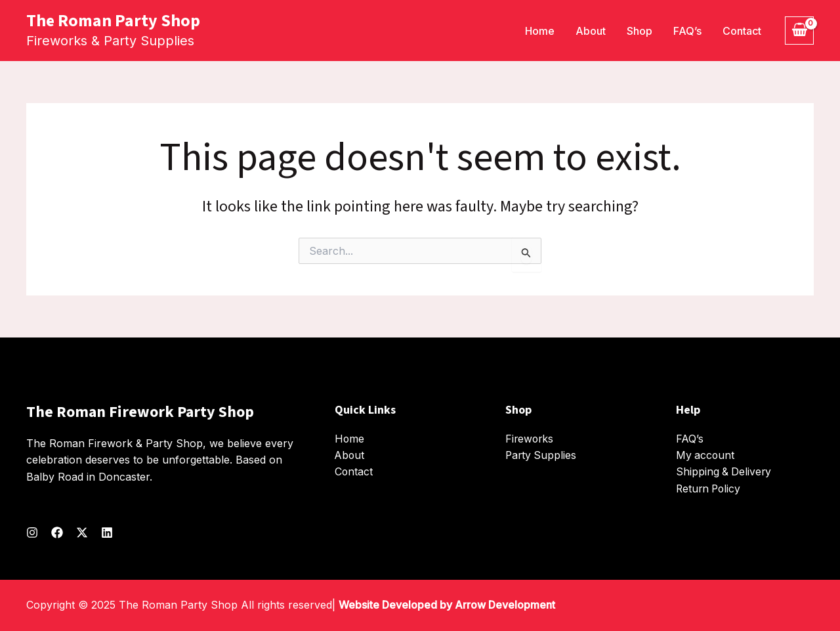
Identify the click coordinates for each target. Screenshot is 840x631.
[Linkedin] (107, 533)
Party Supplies (542, 455)
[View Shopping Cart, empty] (799, 30)
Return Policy (710, 489)
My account (706, 455)
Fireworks (530, 439)
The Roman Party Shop (113, 21)
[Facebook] (57, 533)
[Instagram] (32, 533)
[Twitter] (82, 533)
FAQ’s (687, 31)
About (591, 31)
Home (540, 31)
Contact (742, 31)
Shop (640, 31)
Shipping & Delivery (724, 472)
